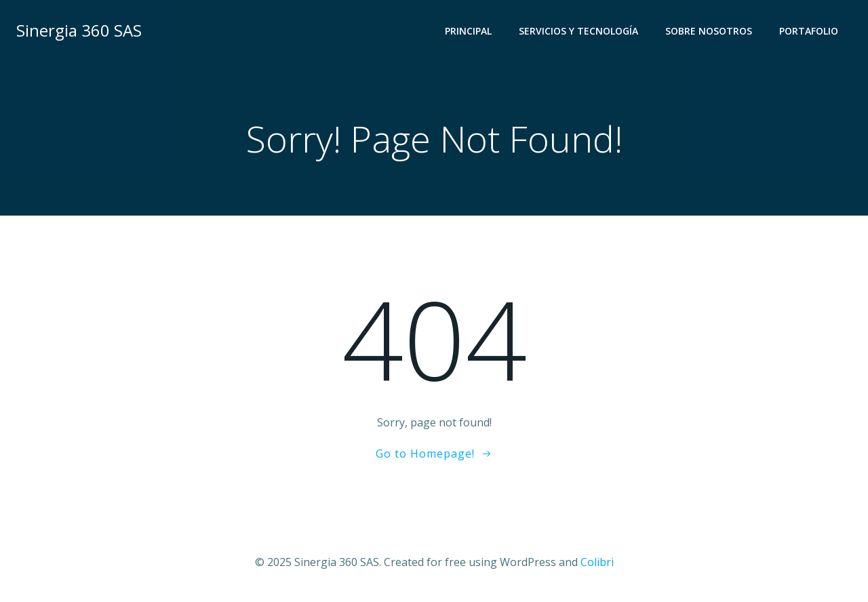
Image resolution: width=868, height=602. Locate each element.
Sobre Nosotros (709, 31)
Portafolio (809, 31)
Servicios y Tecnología (578, 31)
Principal (468, 31)
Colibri (597, 562)
